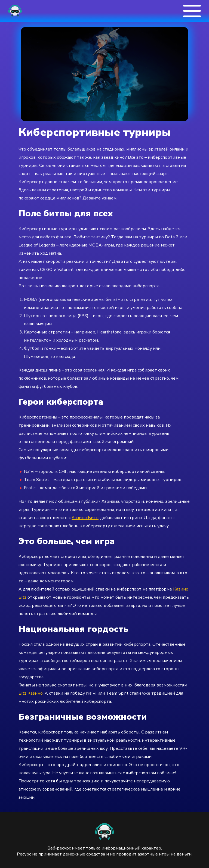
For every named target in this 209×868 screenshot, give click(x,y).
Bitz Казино (31, 693)
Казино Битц (85, 518)
